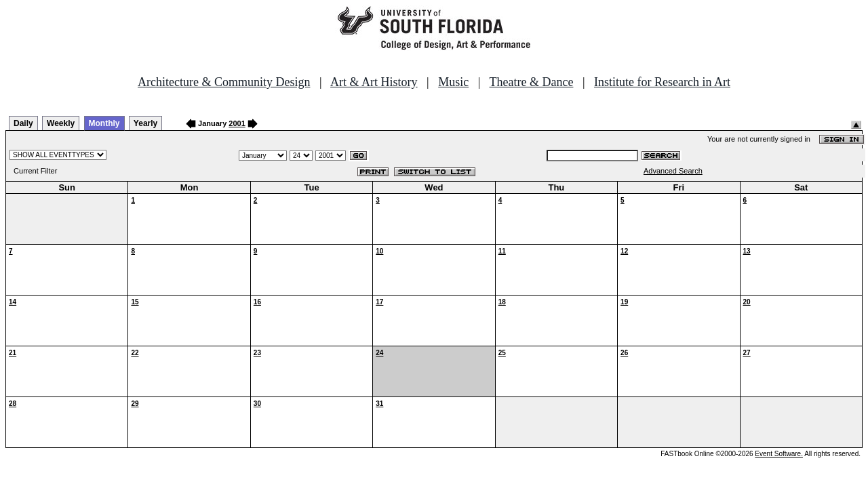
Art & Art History (374, 82)
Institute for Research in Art (662, 82)
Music (453, 82)
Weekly (61, 123)
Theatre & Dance (531, 82)
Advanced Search (673, 171)
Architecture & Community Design (224, 82)
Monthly (104, 123)
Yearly (145, 123)
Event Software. (779, 454)
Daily (23, 123)
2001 (237, 123)
